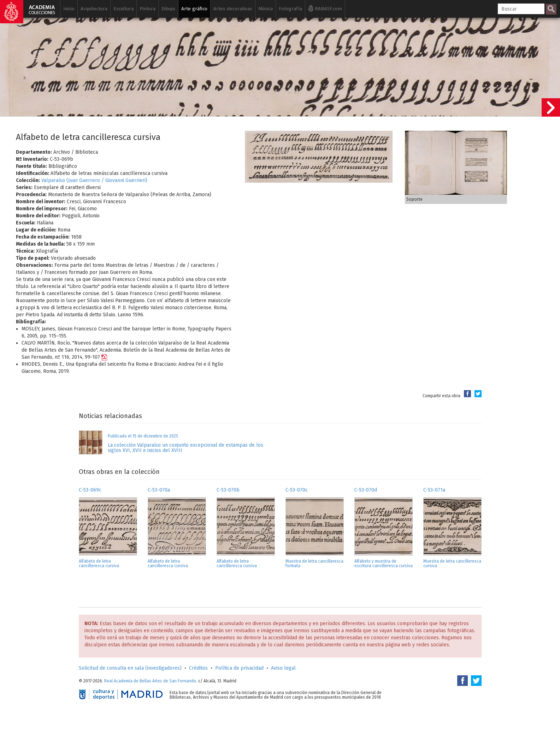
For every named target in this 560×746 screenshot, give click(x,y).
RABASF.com (325, 8)
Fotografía (290, 9)
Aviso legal (283, 668)
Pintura (148, 9)
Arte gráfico (194, 9)
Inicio (69, 9)
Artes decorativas (233, 9)
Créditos (198, 668)
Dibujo (168, 9)
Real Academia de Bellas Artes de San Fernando (150, 681)
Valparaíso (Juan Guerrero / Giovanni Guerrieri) (94, 180)
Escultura (123, 9)
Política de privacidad (239, 668)
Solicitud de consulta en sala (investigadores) (130, 668)
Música (266, 9)
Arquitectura (94, 9)
